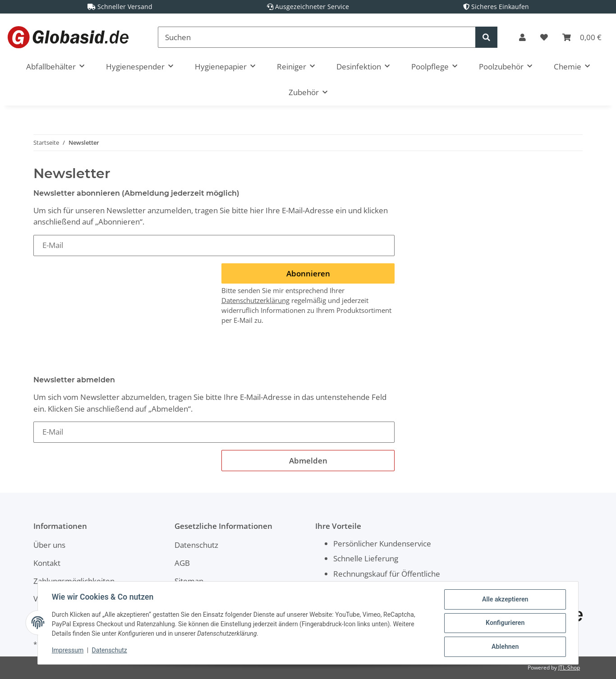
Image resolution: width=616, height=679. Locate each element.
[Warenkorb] (582, 37)
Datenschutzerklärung (255, 300)
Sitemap (189, 581)
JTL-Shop (569, 668)
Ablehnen (504, 647)
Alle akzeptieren (504, 600)
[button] (522, 37)
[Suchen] (317, 37)
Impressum (68, 651)
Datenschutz (196, 545)
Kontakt (47, 563)
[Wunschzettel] (544, 37)
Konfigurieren (504, 624)
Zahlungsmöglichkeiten (74, 581)
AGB (182, 563)
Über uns (49, 545)
